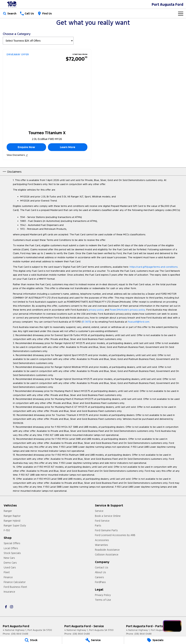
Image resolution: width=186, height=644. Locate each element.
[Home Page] (12, 4)
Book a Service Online (108, 516)
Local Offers (11, 548)
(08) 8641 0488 (20, 634)
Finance (8, 577)
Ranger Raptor (12, 516)
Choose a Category (38, 38)
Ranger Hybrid (12, 521)
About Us (100, 572)
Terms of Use (103, 600)
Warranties (101, 545)
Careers (99, 577)
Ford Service (102, 521)
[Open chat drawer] (172, 626)
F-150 (7, 530)
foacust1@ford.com (139, 322)
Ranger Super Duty (15, 526)
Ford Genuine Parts (106, 530)
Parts (98, 526)
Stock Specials (12, 553)
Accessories (102, 540)
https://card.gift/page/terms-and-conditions (154, 267)
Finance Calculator (15, 582)
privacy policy (96, 310)
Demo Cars (10, 563)
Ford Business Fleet (15, 587)
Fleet (7, 572)
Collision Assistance (107, 555)
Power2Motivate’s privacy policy (127, 310)
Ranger (8, 511)
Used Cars (10, 567)
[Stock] (31, 640)
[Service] (93, 640)
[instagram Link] (12, 607)
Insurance (9, 592)
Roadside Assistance (107, 550)
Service (99, 511)
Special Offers (12, 543)
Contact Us (102, 567)
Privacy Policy (103, 595)
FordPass (100, 582)
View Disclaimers (17, 155)
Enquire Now (26, 147)
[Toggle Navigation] (181, 13)
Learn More (68, 147)
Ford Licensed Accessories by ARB (115, 535)
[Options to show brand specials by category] (38, 41)
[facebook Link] (6, 607)
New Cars (9, 558)
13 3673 (86, 322)
